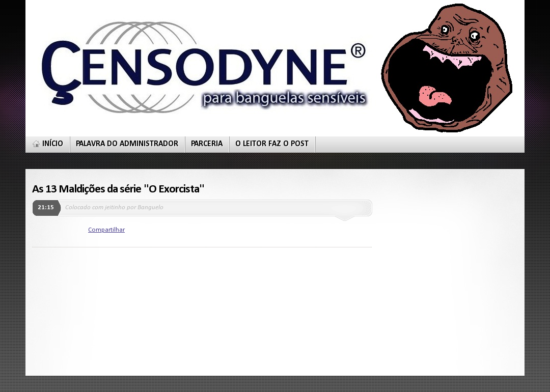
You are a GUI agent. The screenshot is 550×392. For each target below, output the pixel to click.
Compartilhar (106, 230)
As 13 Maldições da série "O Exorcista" (118, 189)
